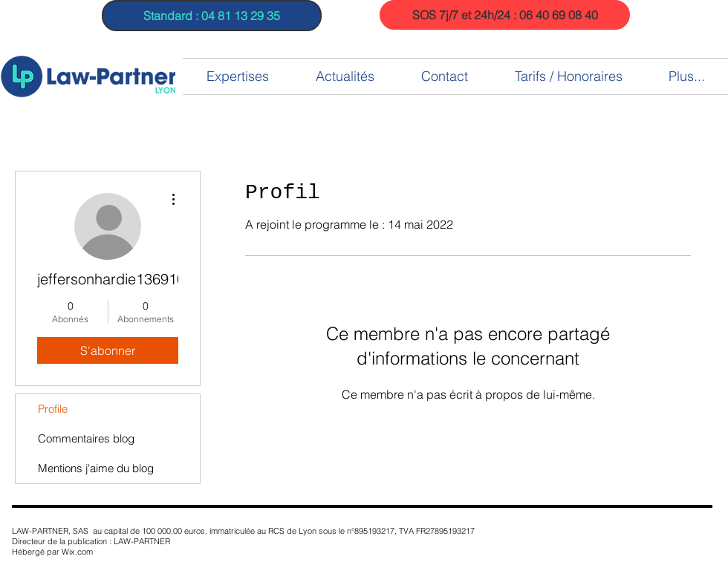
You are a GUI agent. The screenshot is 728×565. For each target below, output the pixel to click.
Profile (53, 409)
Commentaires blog (86, 438)
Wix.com (77, 552)
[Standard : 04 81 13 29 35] (212, 16)
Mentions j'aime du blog (96, 468)
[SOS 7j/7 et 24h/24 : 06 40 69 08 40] (505, 15)
